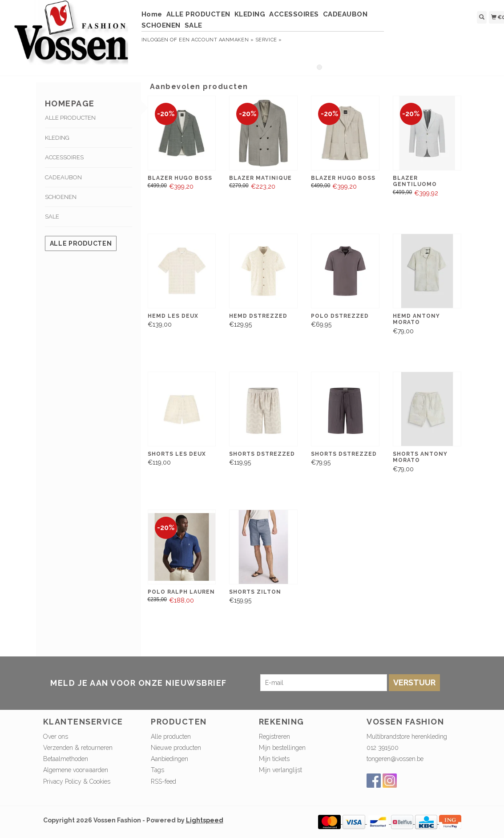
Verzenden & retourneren (78, 748)
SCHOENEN (161, 25)
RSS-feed (163, 781)
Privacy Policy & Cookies (77, 781)
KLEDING (250, 14)
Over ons (56, 737)
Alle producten (81, 243)
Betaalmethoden (66, 759)
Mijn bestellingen (282, 748)
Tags (157, 770)
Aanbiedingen (169, 759)
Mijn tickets (274, 759)
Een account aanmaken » (216, 40)
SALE (194, 25)
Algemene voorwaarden (76, 770)
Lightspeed (205, 820)
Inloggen (155, 40)
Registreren (274, 737)
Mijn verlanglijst (280, 770)
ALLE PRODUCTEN (198, 14)
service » (269, 40)
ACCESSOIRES (294, 14)
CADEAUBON (345, 14)
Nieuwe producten (176, 748)
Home (152, 14)
